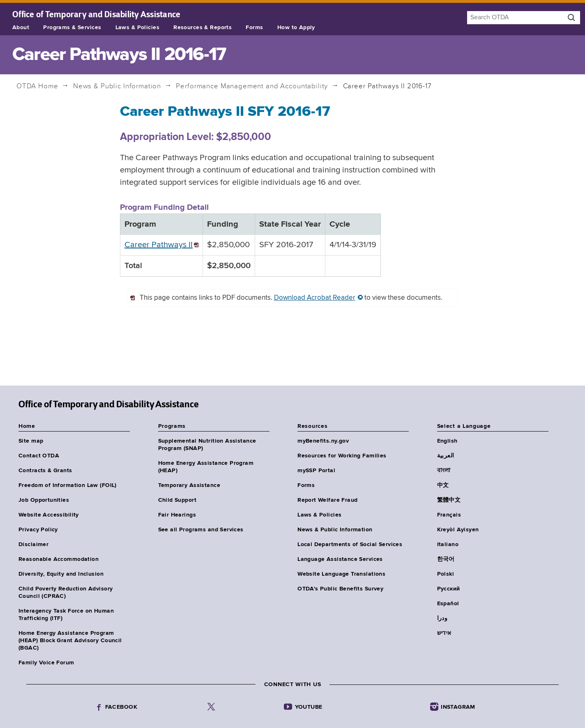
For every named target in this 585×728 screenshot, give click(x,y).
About (21, 28)
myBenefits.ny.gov (323, 441)
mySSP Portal (316, 471)
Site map (31, 441)
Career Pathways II (159, 245)
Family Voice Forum (46, 663)
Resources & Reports (203, 28)
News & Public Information (117, 86)
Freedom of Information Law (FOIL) (68, 485)
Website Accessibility (49, 515)
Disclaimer (33, 544)
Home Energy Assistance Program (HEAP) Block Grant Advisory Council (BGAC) (70, 641)
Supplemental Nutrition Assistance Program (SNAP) (207, 445)
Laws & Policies (137, 28)
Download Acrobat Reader (315, 298)
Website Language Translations (341, 574)
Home (37, 86)
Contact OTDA (39, 456)
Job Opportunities (44, 500)
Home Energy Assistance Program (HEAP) (206, 467)
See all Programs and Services (201, 530)
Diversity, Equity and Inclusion (61, 574)
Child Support (177, 500)
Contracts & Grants (45, 471)
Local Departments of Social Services (350, 544)
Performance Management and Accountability (252, 86)
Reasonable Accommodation (59, 559)
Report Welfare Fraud (327, 500)
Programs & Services (72, 28)
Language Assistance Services (340, 559)
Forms (254, 28)
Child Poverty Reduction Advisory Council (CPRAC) (66, 593)
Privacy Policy (38, 530)
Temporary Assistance (189, 485)
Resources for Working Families (342, 456)
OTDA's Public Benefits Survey (340, 589)
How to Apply (296, 28)
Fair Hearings (177, 515)
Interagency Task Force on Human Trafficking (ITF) (66, 615)
